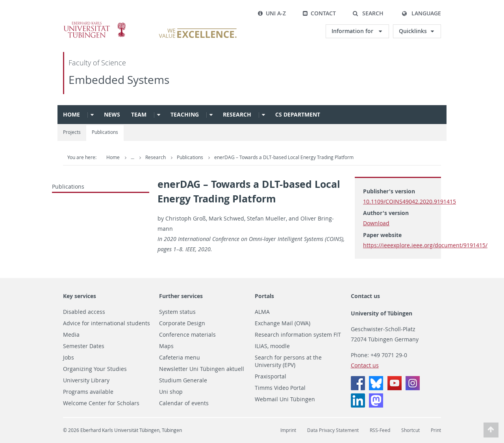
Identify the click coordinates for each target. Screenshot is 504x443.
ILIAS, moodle (272, 346)
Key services (80, 296)
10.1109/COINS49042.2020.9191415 (409, 201)
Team (139, 114)
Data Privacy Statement (333, 430)
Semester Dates (84, 346)
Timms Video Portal (280, 388)
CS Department (298, 114)
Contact (319, 13)
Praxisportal (271, 376)
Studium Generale (183, 380)
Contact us (365, 296)
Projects (72, 132)
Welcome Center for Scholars (101, 403)
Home (71, 114)
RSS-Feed (380, 430)
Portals (264, 296)
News (112, 114)
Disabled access (84, 312)
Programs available (88, 392)
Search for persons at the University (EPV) (288, 361)
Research (237, 114)
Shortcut (410, 430)
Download (376, 223)
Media (71, 335)
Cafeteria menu (180, 358)
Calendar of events (184, 403)
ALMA (262, 312)
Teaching (185, 114)
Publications (105, 132)
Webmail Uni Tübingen (285, 399)
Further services (181, 296)
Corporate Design (182, 323)
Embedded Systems (119, 80)
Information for (353, 31)
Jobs (69, 358)
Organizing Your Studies (95, 369)
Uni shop (171, 392)
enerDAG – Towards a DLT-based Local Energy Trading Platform (284, 157)
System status (177, 312)
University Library (86, 380)
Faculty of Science (97, 63)
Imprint (288, 430)
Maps (166, 346)
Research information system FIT (298, 335)
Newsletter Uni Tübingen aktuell (202, 369)
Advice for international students (107, 323)
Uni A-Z (272, 13)
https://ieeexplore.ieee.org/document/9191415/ (425, 245)
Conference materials (187, 335)
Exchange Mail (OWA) (283, 323)
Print (436, 430)
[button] (368, 13)
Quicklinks (413, 31)
